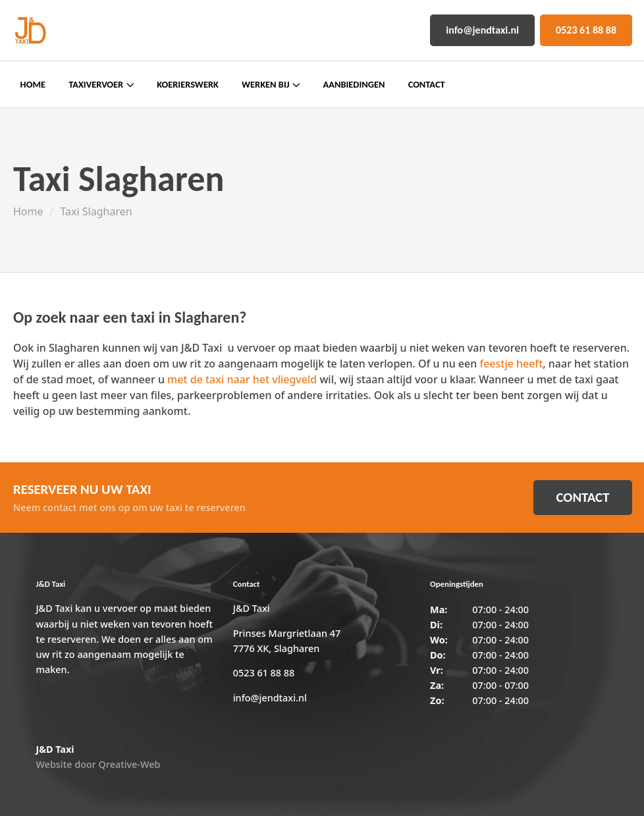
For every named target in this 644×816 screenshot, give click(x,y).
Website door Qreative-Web (98, 764)
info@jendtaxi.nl (482, 30)
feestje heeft (511, 364)
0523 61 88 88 (586, 30)
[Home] (30, 30)
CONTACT (582, 497)
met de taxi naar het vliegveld (242, 379)
